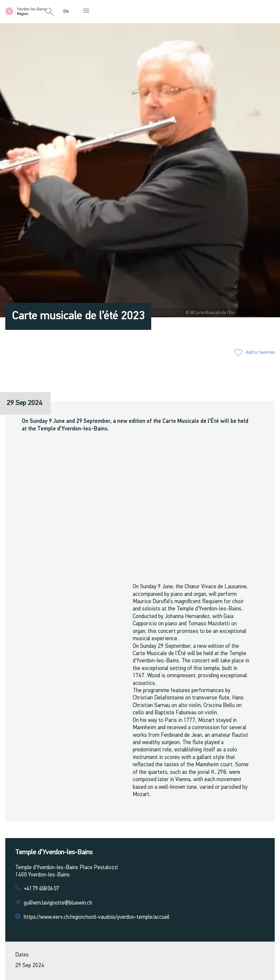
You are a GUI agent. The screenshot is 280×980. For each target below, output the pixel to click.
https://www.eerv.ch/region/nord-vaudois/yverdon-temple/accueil (97, 917)
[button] (50, 12)
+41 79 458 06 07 (41, 889)
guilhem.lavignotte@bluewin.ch (58, 903)
